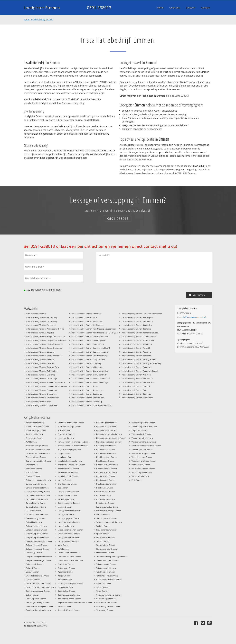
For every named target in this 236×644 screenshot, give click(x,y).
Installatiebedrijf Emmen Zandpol (136, 386)
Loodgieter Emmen (42, 8)
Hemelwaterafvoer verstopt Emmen (73, 446)
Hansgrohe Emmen (66, 438)
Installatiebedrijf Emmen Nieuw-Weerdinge (90, 382)
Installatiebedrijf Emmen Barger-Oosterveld (44, 348)
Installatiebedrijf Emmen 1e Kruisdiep (42, 317)
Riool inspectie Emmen (106, 453)
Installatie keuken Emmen (69, 469)
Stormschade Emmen (105, 553)
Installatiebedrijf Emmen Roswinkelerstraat (140, 333)
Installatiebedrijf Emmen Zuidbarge (136, 394)
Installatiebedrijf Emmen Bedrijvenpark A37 (44, 356)
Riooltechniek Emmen (106, 499)
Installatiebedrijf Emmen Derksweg (41, 375)
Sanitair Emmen (103, 514)
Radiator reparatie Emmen (69, 595)
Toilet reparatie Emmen (106, 568)
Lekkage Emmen (65, 507)
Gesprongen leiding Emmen (38, 602)
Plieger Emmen (64, 576)
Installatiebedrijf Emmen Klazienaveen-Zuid (90, 352)
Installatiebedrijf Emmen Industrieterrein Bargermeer (94, 329)
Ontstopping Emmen (66, 568)
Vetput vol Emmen (139, 430)
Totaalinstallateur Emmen (107, 576)
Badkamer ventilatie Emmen (38, 453)
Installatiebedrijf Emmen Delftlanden (41, 371)
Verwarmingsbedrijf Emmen (143, 423)
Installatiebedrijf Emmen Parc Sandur (137, 321)
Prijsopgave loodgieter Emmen (71, 583)
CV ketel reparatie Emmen (37, 499)
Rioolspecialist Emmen (106, 492)
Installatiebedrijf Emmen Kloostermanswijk (90, 356)
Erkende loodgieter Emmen (37, 576)
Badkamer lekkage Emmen (37, 446)
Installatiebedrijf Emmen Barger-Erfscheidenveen (46, 340)
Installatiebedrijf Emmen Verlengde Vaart (139, 359)
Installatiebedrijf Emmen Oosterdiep (87, 394)
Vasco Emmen (102, 591)
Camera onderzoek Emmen (37, 488)
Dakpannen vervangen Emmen (39, 560)
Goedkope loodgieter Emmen (38, 610)
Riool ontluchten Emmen (107, 469)
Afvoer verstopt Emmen (36, 430)
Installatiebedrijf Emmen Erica (38, 402)
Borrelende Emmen (34, 469)
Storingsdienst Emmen (106, 545)
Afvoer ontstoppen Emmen (37, 426)
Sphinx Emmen (103, 534)
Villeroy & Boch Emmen (141, 434)
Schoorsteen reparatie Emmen (109, 522)
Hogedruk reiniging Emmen (69, 449)
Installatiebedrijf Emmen (42, 19)
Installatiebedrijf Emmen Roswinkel (136, 329)
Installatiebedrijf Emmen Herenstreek (87, 321)
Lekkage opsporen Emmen (69, 518)
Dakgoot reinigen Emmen (37, 530)
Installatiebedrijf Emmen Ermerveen (86, 314)
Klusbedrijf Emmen (66, 499)
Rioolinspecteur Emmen (106, 484)
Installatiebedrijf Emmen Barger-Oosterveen (44, 344)
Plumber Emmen (65, 579)
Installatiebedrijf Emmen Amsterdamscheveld (45, 329)
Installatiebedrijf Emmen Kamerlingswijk (88, 340)
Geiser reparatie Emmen (36, 599)
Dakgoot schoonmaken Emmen (39, 541)
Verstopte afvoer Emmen (107, 602)
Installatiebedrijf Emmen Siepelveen (137, 344)
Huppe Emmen (64, 453)
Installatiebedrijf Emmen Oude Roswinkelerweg (91, 405)
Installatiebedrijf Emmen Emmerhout (41, 390)
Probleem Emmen (65, 587)
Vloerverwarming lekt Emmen (144, 442)
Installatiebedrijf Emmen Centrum (40, 363)
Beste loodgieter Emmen (36, 457)
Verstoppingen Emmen (106, 599)
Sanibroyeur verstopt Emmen (109, 511)
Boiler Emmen (32, 465)
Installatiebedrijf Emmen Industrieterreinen (90, 336)
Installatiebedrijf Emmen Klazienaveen (88, 344)
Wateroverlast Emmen (141, 465)
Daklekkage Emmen (34, 553)
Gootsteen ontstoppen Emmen (71, 423)
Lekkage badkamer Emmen (69, 511)
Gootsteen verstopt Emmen (69, 426)
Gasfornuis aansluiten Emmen (39, 583)
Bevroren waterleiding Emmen (39, 461)
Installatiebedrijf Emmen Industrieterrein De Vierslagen (94, 333)
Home (26, 19)
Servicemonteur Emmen (106, 530)
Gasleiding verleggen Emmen (38, 591)
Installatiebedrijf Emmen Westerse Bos (138, 382)
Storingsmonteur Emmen (107, 549)
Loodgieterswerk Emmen (68, 541)
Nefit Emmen (63, 549)
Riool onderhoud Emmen (107, 465)
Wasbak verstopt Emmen (142, 457)
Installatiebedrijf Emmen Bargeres (40, 352)
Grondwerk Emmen (66, 434)
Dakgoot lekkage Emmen (36, 526)
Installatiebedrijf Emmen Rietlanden (137, 325)
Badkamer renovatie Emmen (38, 449)
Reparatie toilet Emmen (106, 430)
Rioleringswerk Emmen (106, 446)
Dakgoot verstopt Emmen (37, 545)
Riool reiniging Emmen (106, 476)
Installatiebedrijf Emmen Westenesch (137, 379)
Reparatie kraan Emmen (106, 426)
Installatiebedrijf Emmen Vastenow (136, 352)
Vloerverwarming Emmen (142, 438)
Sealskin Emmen (103, 526)
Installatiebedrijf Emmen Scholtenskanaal (139, 336)
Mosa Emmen (63, 545)
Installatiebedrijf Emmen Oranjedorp (87, 402)
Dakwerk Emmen (33, 568)
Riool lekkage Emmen (105, 461)
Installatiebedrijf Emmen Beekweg (40, 359)
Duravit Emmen (32, 572)
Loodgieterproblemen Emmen (70, 530)
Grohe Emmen (64, 430)
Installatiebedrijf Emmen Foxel (84, 317)
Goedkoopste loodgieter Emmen (40, 606)
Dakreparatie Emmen (35, 564)
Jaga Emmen (63, 488)
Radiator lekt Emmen (66, 591)
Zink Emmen (137, 480)
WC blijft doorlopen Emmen (143, 469)
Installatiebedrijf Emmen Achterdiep (41, 325)
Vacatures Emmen (104, 583)
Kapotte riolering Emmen (68, 492)
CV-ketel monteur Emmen (37, 514)
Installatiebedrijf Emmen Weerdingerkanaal (140, 371)
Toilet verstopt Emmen (106, 572)
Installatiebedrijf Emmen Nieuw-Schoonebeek (91, 379)
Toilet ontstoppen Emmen (107, 560)
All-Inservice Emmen (34, 438)
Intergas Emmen (64, 480)
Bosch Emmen (32, 472)
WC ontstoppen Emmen (142, 472)
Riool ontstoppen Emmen (107, 472)
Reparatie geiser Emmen (106, 423)
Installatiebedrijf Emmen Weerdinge (137, 367)
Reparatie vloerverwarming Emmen (111, 438)
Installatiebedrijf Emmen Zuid (134, 390)
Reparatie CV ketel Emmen (69, 610)
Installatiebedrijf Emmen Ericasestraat (42, 405)
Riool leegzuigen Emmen (107, 457)
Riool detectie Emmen (106, 449)
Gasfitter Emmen (33, 579)
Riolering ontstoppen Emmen (109, 442)
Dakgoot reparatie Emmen (37, 534)
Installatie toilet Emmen (68, 472)
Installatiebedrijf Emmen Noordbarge (87, 390)
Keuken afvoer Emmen (67, 495)
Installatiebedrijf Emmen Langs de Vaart (88, 359)
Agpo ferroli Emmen (34, 434)
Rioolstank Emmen (104, 495)
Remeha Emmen (65, 606)
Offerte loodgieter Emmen (69, 553)
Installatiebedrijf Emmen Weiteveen (137, 375)
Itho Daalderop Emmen (67, 484)
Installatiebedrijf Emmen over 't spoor (137, 317)
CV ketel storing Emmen (36, 503)
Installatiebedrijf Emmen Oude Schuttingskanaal (142, 314)
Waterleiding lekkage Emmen (144, 461)
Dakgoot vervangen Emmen (38, 549)
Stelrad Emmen (103, 541)
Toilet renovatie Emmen (106, 564)
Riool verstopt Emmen (106, 480)
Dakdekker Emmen (34, 522)
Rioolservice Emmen (105, 488)
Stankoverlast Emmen (105, 537)
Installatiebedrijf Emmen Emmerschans (42, 398)
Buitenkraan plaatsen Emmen (38, 480)
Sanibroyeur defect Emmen (108, 507)
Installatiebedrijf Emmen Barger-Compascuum (45, 336)
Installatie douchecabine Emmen (71, 465)
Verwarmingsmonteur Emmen (144, 426)
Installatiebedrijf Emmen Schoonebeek (138, 340)
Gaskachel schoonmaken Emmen (40, 587)
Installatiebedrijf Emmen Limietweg (86, 363)
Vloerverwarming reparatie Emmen (146, 446)
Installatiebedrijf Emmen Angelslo (40, 333)
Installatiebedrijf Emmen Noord (85, 386)
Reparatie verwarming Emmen (109, 434)
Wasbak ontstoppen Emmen (143, 453)
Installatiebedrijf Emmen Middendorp (87, 367)
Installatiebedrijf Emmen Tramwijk (136, 348)
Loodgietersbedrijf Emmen (69, 534)
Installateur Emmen (66, 457)
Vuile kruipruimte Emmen (142, 449)
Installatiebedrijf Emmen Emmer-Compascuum (46, 382)
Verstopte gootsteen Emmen (108, 606)
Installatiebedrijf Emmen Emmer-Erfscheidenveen (47, 386)
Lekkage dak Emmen (66, 514)
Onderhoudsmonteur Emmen (70, 560)
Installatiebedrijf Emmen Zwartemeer (137, 398)
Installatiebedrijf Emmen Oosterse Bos (88, 398)
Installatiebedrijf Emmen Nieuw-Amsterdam (90, 371)
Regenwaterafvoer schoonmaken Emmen (75, 602)
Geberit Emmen (32, 595)
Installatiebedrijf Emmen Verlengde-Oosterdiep (141, 363)
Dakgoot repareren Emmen (37, 537)
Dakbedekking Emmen (35, 518)
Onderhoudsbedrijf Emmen (69, 557)
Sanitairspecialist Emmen (107, 518)
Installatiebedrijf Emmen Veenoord (136, 356)
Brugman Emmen (33, 476)
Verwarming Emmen (105, 610)
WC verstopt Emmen (140, 476)
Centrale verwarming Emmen (38, 492)
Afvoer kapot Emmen (35, 423)
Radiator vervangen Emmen (69, 599)
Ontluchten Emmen (66, 564)
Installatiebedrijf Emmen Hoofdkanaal (87, 325)
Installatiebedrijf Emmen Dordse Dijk (41, 379)
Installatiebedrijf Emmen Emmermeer (42, 394)
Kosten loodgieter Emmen (69, 503)
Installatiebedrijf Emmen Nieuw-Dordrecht (89, 375)
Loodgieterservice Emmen (69, 537)
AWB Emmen (31, 442)
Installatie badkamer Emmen (70, 461)
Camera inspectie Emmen (37, 484)
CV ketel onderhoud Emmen (38, 495)
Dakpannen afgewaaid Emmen (39, 557)
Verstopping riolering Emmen (109, 595)
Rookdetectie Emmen (105, 503)
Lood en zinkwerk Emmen (69, 522)
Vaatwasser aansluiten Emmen (109, 579)
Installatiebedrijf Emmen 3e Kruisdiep (42, 321)
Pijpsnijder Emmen (66, 572)
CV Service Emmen (34, 511)
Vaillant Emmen (103, 587)
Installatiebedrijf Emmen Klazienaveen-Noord (91, 348)
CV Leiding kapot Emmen (37, 507)
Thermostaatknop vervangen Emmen (112, 557)
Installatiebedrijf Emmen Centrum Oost (42, 367)
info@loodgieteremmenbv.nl (194, 317)
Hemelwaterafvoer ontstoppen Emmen (74, 442)
